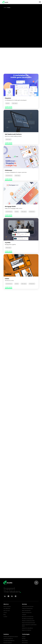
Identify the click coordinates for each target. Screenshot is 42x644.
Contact (5, 617)
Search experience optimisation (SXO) (29, 625)
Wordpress (32, 212)
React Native (25, 641)
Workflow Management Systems (11, 637)
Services (24, 604)
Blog (4, 615)
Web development (26, 611)
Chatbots (24, 615)
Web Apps (15, 103)
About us (6, 604)
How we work (7, 611)
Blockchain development (28, 617)
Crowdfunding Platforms (9, 641)
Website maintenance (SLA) (28, 621)
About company (7, 606)
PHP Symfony (25, 643)
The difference (7, 609)
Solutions (6, 634)
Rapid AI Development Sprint (28, 623)
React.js (24, 639)
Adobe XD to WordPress (27, 628)
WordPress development (28, 619)
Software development (27, 609)
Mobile (8, 103)
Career (5, 613)
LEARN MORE (9, 107)
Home (5, 8)
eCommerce (9, 176)
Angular (24, 637)
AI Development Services (28, 606)
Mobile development (27, 613)
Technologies (26, 634)
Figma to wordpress (27, 630)
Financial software (8, 643)
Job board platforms (8, 639)
